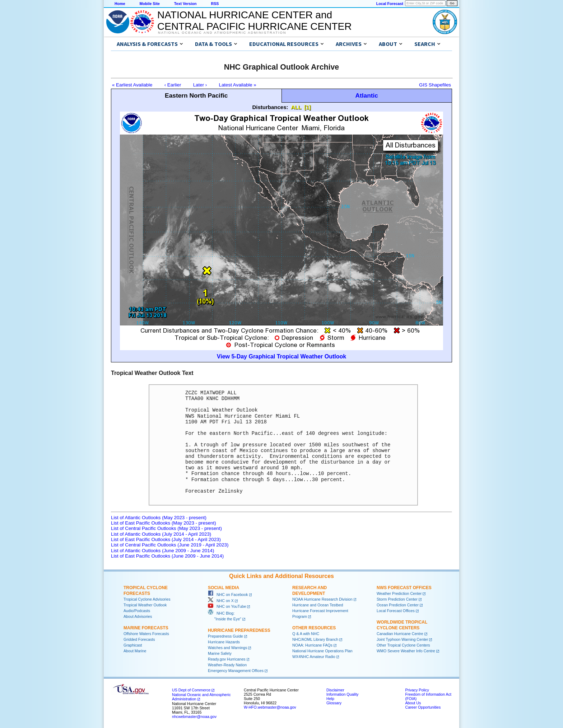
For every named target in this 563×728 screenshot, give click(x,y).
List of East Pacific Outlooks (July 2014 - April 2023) (166, 539)
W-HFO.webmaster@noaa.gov (270, 707)
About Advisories (138, 616)
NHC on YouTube (227, 606)
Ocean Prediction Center (398, 605)
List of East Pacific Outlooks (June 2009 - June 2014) (167, 556)
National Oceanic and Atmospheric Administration (222, 33)
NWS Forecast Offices (404, 588)
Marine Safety (220, 653)
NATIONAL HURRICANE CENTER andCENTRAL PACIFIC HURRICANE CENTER (254, 21)
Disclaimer (335, 690)
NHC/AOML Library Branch (315, 639)
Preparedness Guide (225, 636)
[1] (307, 107)
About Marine (135, 651)
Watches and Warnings (227, 648)
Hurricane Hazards (224, 642)
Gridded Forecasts (139, 639)
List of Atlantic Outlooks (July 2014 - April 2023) (161, 534)
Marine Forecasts (146, 628)
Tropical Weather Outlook (145, 605)
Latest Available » (238, 85)
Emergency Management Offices (236, 671)
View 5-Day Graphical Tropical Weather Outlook (281, 356)
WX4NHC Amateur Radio (314, 657)
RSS (215, 4)
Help (330, 699)
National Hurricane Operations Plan (322, 651)
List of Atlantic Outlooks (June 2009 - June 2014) (162, 551)
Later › (200, 85)
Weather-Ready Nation (227, 665)
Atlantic (367, 95)
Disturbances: (270, 107)
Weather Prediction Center (399, 593)
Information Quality (342, 694)
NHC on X (221, 601)
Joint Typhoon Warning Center (402, 639)
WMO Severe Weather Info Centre (406, 651)
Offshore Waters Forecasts (146, 634)
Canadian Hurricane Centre (400, 634)
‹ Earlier (173, 85)
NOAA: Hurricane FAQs (312, 645)
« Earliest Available (132, 85)
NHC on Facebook (228, 595)
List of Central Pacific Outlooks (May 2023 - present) (166, 528)
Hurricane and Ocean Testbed (318, 605)
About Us (413, 703)
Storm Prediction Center (397, 599)
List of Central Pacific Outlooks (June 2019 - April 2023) (170, 545)
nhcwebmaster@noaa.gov (194, 717)
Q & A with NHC (306, 634)
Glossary (334, 703)
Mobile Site (150, 4)
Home (120, 4)
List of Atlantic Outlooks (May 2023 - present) (159, 518)
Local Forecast (390, 4)
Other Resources (314, 628)
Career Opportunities (423, 707)
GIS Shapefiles (435, 85)
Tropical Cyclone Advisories (147, 599)
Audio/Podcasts (137, 611)
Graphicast (133, 645)
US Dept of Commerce (191, 690)
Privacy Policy (417, 690)
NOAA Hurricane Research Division (322, 599)
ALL (296, 107)
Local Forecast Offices (396, 611)
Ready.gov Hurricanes (227, 659)
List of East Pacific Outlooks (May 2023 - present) (164, 523)
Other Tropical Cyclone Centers (403, 645)
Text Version (185, 4)
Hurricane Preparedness (239, 630)
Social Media (224, 588)
